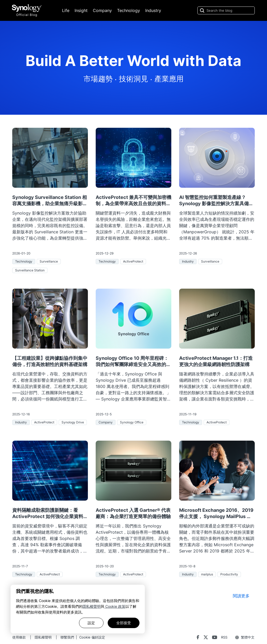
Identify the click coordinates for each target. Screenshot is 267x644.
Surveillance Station (30, 270)
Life (66, 10)
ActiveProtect (133, 261)
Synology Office (132, 422)
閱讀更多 (241, 596)
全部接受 (124, 623)
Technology (129, 10)
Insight (81, 10)
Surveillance (49, 261)
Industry (153, 10)
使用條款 (19, 637)
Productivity (229, 574)
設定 (91, 623)
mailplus (207, 574)
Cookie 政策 (115, 606)
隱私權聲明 (92, 606)
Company (102, 10)
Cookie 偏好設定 (92, 637)
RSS (224, 637)
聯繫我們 (67, 637)
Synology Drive (73, 422)
